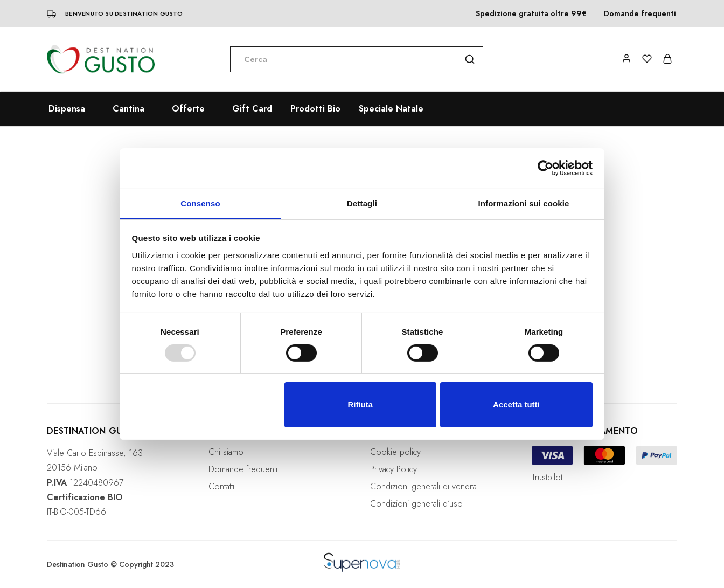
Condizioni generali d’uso (416, 504)
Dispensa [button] (67, 109)
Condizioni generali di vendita (423, 486)
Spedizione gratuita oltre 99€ (531, 13)
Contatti (221, 486)
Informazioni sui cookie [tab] (524, 203)
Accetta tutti (516, 405)
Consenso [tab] (200, 203)
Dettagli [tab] (362, 203)
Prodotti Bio (315, 109)
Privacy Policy (394, 469)
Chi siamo (226, 452)
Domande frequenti (640, 13)
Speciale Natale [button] (391, 109)
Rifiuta (360, 405)
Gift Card (252, 109)
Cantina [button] (128, 109)
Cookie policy (395, 452)
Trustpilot (547, 477)
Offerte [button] (188, 109)
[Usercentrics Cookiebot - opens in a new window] (545, 168)
